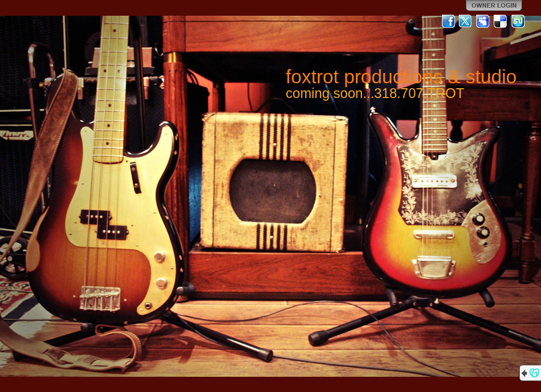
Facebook (448, 21)
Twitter (466, 21)
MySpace (483, 21)
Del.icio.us (501, 21)
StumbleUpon (518, 21)
